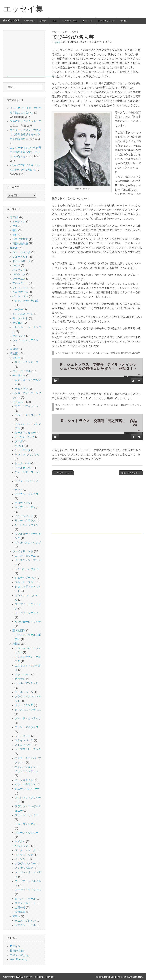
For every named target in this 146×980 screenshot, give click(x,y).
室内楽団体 (19, 630)
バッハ (16, 266)
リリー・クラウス (25, 521)
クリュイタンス (24, 705)
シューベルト (20, 257)
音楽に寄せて (20, 239)
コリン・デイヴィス (27, 727)
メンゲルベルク (24, 868)
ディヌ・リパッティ (27, 481)
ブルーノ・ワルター (27, 833)
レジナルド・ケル (25, 925)
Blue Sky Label (11, 21)
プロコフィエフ (22, 288)
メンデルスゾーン (23, 314)
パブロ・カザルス (25, 784)
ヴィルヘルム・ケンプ (28, 543)
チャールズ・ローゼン (28, 472)
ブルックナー (20, 283)
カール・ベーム (24, 692)
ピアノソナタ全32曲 (27, 301)
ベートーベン (20, 296)
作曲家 (54, 21)
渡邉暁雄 (20, 912)
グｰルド (19, 446)
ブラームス (19, 279)
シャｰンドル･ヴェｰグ (27, 569)
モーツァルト (20, 318)
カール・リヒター (25, 433)
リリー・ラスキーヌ (27, 362)
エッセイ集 (23, 9)
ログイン (15, 946)
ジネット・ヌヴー (25, 582)
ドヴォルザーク (22, 261)
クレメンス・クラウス (28, 710)
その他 (123, 21)
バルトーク (19, 274)
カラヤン (20, 679)
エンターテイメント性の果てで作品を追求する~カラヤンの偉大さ (26, 134)
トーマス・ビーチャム (28, 749)
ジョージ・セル (70, 21)
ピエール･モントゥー (27, 789)
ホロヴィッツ (23, 503)
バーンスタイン (24, 780)
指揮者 (43, 21)
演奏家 (14, 353)
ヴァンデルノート (25, 903)
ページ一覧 (29, 21)
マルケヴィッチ (24, 855)
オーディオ (19, 222)
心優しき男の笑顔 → (131, 473)
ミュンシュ (21, 859)
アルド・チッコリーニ (28, 415)
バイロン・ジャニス (27, 494)
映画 (15, 230)
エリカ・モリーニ (25, 556)
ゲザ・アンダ (23, 450)
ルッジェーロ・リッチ (28, 622)
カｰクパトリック (25, 437)
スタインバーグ (24, 740)
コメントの (19, 955)
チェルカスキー (24, 468)
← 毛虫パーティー (63, 473)
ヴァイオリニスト (106, 21)
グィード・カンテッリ (28, 718)
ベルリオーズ (20, 292)
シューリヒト (23, 736)
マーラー (18, 309)
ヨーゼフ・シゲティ (27, 613)
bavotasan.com (135, 977)
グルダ (19, 441)
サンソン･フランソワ (27, 455)
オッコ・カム (23, 674)
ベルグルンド (23, 846)
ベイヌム (20, 842)
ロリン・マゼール (25, 899)
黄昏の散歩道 (20, 244)
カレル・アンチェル (27, 683)
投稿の (17, 951)
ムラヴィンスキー (25, 863)
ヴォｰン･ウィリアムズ (25, 340)
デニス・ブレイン (25, 921)
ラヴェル (18, 323)
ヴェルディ (19, 336)
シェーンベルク (22, 252)
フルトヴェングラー (27, 824)
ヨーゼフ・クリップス (28, 890)
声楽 (15, 226)
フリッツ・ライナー (27, 815)
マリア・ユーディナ (27, 507)
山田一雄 (20, 907)
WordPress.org (19, 959)
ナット (19, 490)
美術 (15, 235)
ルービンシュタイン (27, 525)
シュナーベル (23, 463)
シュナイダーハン (25, 578)
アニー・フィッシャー (28, 406)
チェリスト (19, 375)
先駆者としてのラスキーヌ (26, 121)
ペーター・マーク (25, 850)
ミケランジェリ (24, 516)
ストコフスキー (24, 745)
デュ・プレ (21, 389)
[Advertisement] (97, 506)
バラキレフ (19, 270)
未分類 (14, 349)
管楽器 (16, 916)
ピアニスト (88, 21)
